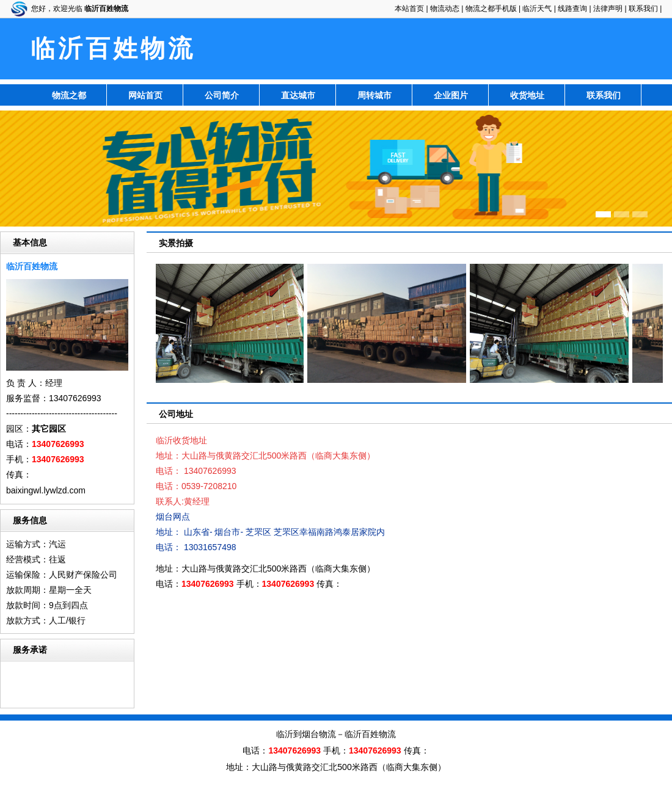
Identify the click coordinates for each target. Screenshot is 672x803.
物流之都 (69, 95)
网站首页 (145, 95)
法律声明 (608, 9)
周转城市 (374, 95)
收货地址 (527, 95)
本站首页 (409, 9)
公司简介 (222, 95)
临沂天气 (537, 9)
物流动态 (445, 9)
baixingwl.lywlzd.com (46, 490)
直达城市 (298, 95)
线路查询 (572, 9)
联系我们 (643, 9)
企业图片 (451, 95)
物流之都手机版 (491, 9)
